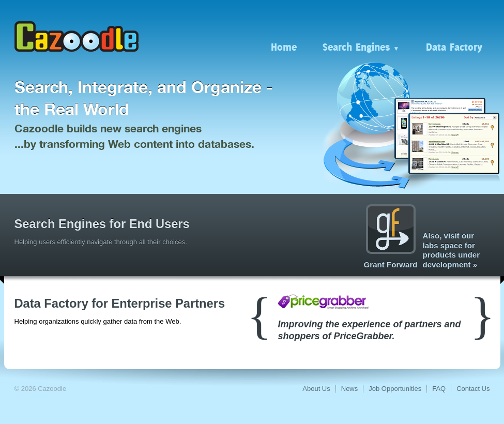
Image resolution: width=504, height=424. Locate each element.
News (350, 389)
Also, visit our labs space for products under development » (452, 250)
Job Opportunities (395, 389)
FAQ (439, 389)
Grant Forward (391, 237)
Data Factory (454, 47)
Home (284, 47)
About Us (316, 389)
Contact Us (473, 389)
